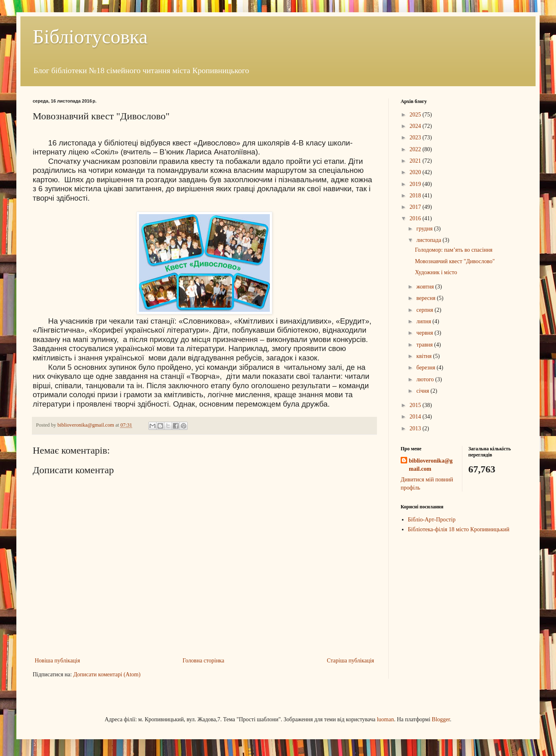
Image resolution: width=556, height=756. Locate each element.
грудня (425, 229)
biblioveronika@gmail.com (431, 465)
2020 (416, 172)
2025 (416, 115)
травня (425, 345)
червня (425, 333)
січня (423, 391)
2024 (416, 126)
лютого (426, 379)
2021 (416, 161)
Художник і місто (436, 272)
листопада (429, 240)
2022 (416, 149)
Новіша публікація (57, 661)
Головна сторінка (204, 661)
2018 (416, 196)
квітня (425, 356)
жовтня (426, 287)
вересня (426, 298)
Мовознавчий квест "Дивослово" (455, 261)
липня (424, 321)
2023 (416, 138)
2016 (416, 218)
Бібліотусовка (90, 37)
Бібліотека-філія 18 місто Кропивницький (459, 529)
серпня (425, 310)
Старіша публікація (350, 661)
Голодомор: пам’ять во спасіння (454, 250)
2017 (416, 207)
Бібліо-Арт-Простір (432, 520)
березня (426, 368)
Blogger (441, 719)
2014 (416, 417)
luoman (386, 719)
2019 (416, 184)
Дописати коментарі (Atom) (107, 674)
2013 (416, 428)
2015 (416, 405)
